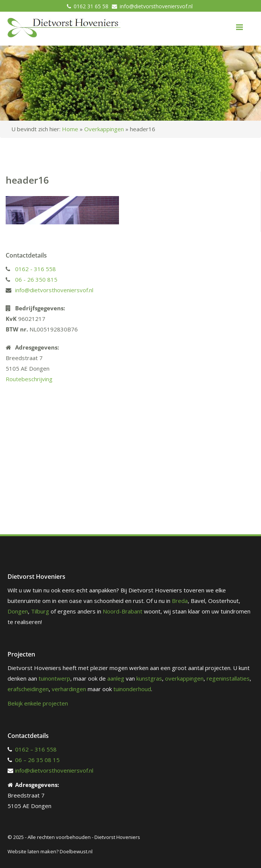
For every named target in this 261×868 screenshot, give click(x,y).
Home (70, 129)
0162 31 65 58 (91, 6)
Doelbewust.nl (76, 851)
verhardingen (69, 689)
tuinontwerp (54, 678)
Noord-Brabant (123, 611)
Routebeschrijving (29, 379)
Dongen (18, 611)
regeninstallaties (228, 678)
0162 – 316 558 (36, 749)
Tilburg (40, 611)
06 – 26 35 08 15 (37, 760)
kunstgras (149, 678)
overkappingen (184, 678)
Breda (180, 601)
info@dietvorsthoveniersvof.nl (156, 6)
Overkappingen (104, 129)
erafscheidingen (28, 689)
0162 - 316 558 (36, 269)
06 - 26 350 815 (36, 279)
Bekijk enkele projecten (38, 703)
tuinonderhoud (132, 689)
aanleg (116, 678)
